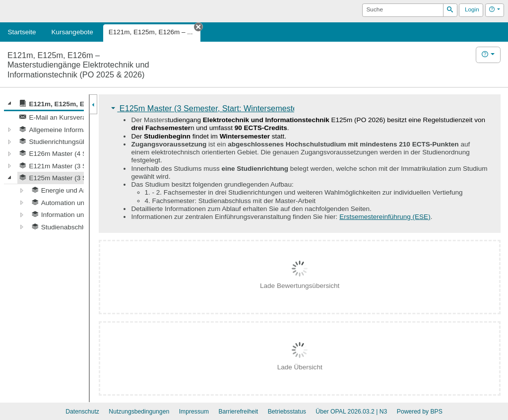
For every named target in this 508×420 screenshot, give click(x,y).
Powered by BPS (420, 412)
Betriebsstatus (287, 412)
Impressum (194, 412)
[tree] (44, 165)
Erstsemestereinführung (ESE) (385, 217)
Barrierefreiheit (238, 412)
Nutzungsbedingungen (139, 412)
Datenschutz (82, 412)
